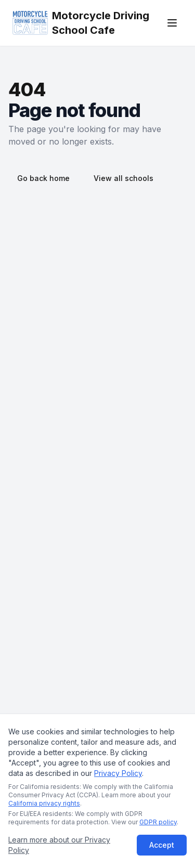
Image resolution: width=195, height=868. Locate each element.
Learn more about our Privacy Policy (59, 845)
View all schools (123, 178)
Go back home (43, 178)
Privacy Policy (118, 773)
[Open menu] (172, 23)
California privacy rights (44, 803)
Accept (162, 845)
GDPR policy (158, 822)
